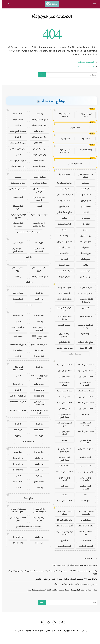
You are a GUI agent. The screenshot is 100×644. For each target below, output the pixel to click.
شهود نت (63, 259)
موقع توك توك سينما (37, 519)
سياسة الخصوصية (33, 631)
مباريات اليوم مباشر (37, 119)
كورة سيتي (16, 243)
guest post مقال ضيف (63, 513)
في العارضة (16, 299)
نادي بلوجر (84, 218)
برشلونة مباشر (16, 119)
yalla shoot (16, 114)
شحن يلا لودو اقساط (63, 384)
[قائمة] (93, 4)
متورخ (84, 230)
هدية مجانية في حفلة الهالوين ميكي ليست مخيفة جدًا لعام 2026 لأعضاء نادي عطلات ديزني (60, 590)
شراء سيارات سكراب (16, 207)
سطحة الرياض (37, 177)
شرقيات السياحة (63, 271)
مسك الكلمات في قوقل (84, 176)
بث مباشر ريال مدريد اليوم (16, 250)
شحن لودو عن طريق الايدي (63, 459)
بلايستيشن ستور (84, 472)
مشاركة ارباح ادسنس (63, 115)
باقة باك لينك (84, 150)
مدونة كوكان (84, 206)
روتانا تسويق (84, 236)
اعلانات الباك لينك (63, 299)
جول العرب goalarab (37, 250)
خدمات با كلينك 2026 (84, 533)
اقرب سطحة (16, 197)
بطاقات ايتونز (63, 466)
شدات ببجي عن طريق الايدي (63, 416)
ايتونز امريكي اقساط (63, 433)
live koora (16, 543)
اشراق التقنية (63, 174)
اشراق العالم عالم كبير (63, 309)
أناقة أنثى (84, 224)
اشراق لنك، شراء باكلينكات (84, 301)
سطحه (16, 177)
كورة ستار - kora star (37, 337)
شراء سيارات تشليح (37, 215)
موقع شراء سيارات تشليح (16, 216)
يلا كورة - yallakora (16, 344)
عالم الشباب (73, 127)
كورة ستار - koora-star (16, 368)
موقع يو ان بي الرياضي (63, 335)
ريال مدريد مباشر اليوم (37, 269)
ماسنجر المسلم (73, 163)
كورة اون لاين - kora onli (37, 329)
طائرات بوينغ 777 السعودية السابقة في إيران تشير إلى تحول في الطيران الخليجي (64, 579)
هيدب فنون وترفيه (63, 348)
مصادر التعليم (63, 325)
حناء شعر (63, 486)
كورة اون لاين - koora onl (37, 403)
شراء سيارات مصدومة (16, 224)
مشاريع (63, 540)
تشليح (37, 206)
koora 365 (37, 356)
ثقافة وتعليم (63, 342)
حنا (84, 495)
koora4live (16, 293)
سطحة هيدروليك (16, 183)
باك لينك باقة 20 (63, 520)
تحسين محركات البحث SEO (63, 151)
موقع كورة (27, 498)
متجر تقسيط (63, 397)
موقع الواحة (63, 139)
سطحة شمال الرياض (37, 190)
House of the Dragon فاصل (37, 510)
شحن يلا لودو (84, 457)
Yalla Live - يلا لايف (16, 396)
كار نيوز (84, 212)
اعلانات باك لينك (84, 546)
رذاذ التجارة (63, 253)
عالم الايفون (84, 200)
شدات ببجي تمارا (63, 365)
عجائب (63, 218)
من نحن (83, 631)
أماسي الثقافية (63, 224)
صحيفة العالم (73, 354)
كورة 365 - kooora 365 (37, 412)
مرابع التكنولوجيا (63, 183)
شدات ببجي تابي (63, 370)
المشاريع (84, 139)
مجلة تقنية (84, 334)
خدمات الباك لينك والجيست (84, 513)
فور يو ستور (63, 408)
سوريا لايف (16, 336)
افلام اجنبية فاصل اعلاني (16, 519)
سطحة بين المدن (37, 183)
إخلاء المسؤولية (70, 631)
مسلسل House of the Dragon (16, 510)
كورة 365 (37, 243)
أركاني (84, 265)
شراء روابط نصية (84, 293)
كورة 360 (16, 430)
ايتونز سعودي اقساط (84, 384)
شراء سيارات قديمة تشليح (27, 232)
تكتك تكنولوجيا (63, 200)
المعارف (84, 247)
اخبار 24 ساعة (84, 348)
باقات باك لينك (63, 293)
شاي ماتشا (84, 501)
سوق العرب (84, 520)
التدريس (84, 308)
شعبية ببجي (84, 466)
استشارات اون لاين (63, 241)
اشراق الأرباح (63, 277)
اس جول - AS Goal (16, 410)
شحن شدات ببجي (84, 449)
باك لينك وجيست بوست (84, 326)
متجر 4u (84, 414)
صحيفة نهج (63, 206)
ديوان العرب (84, 540)
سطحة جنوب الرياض (37, 199)
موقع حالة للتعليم (84, 342)
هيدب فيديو (63, 247)
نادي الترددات (84, 241)
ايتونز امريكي (63, 376)
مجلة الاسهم (84, 195)
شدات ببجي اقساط (84, 365)
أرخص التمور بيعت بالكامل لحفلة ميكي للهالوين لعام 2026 (73, 565)
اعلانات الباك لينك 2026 (63, 318)
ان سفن (84, 183)
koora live (37, 316)
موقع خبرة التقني (63, 212)
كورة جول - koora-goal (37, 377)
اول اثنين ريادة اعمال (84, 115)
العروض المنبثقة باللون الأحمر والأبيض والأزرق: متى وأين (74, 584)
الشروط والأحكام (52, 631)
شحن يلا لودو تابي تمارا (63, 424)
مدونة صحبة (84, 271)
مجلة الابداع (63, 236)
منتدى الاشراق (84, 316)
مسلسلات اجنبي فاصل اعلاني (27, 526)
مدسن (63, 230)
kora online (37, 430)
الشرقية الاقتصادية (63, 195)
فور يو (63, 440)
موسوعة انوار (84, 277)
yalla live (27, 282)
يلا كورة (27, 305)
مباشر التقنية (63, 265)
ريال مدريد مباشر (37, 125)
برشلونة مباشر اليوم (16, 269)
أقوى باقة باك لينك (63, 526)
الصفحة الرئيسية (84, 67)
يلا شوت (37, 114)
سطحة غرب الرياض (16, 189)
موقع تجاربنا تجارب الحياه (63, 533)
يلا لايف (27, 257)
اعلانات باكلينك (63, 546)
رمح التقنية (84, 253)
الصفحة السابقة (84, 62)
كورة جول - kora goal (16, 329)
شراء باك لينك (84, 287)
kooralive (16, 350)
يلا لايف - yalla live (37, 344)
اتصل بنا (17, 631)
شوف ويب (63, 189)
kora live (37, 350)
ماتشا (63, 495)
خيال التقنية (84, 189)
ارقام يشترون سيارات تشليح (37, 224)
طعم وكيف (84, 259)
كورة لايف (37, 299)
